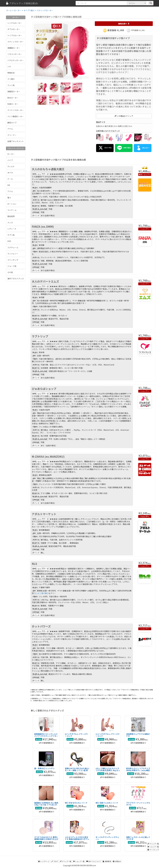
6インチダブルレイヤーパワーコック (76, 735)
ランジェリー (13, 254)
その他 (10, 272)
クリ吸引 (11, 79)
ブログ (55, 861)
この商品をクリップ (124, 116)
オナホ (10, 173)
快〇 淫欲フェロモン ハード (107, 803)
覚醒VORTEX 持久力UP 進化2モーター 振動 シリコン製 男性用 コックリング (77, 770)
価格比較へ (124, 24)
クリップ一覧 (66, 861)
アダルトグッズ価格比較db (22, 3)
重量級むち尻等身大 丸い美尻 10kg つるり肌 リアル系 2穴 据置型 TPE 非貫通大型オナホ (46, 805)
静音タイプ (12, 123)
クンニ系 (11, 85)
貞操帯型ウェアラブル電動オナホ (138, 735)
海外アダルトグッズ (16, 279)
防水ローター (13, 98)
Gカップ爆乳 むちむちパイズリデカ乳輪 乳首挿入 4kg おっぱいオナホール (108, 770)
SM (9, 185)
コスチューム (13, 247)
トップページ (44, 861)
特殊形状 (11, 73)
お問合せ (117, 861)
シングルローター (15, 23)
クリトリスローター (16, 110)
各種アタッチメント (16, 141)
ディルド (11, 166)
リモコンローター (15, 54)
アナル (10, 129)
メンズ (10, 222)
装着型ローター (14, 91)
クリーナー (12, 135)
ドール (10, 179)
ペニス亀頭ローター (16, 116)
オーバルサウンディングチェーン (107, 838)
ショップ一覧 (79, 861)
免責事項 (107, 861)
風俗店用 (11, 216)
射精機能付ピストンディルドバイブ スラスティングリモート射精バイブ (46, 736)
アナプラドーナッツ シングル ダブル (138, 804)
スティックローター (15, 42)
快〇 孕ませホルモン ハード (76, 803)
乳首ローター (13, 104)
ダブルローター (14, 29)
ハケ (9, 67)
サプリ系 (11, 235)
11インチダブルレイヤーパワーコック (108, 735)
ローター (11, 154)
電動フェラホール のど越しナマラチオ (138, 838)
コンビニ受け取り (41, 593)
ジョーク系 (12, 266)
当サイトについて (94, 861)
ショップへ (146, 174)
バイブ (10, 160)
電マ (9, 198)
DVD (9, 241)
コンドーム (12, 210)
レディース (12, 229)
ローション (12, 204)
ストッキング (13, 260)
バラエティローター (15, 60)
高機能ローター (14, 48)
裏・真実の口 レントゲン (44, 768)
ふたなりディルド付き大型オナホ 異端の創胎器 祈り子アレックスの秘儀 (77, 839)
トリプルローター (15, 35)
